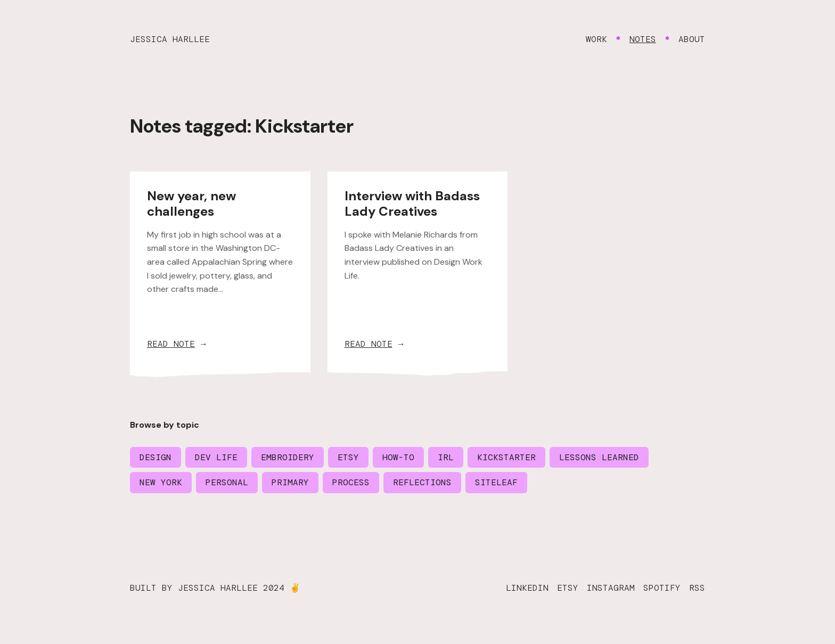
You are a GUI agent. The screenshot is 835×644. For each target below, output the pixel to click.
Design (155, 457)
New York (161, 482)
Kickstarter (506, 457)
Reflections (422, 482)
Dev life (216, 457)
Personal (227, 482)
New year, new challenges (191, 203)
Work (596, 39)
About (692, 39)
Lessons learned (599, 457)
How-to (398, 457)
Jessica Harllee (170, 39)
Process (351, 482)
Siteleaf (496, 482)
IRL (446, 457)
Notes (643, 39)
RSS (697, 588)
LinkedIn (527, 588)
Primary (290, 482)
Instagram (611, 588)
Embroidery (288, 457)
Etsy (348, 457)
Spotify (662, 588)
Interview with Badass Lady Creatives (412, 203)
